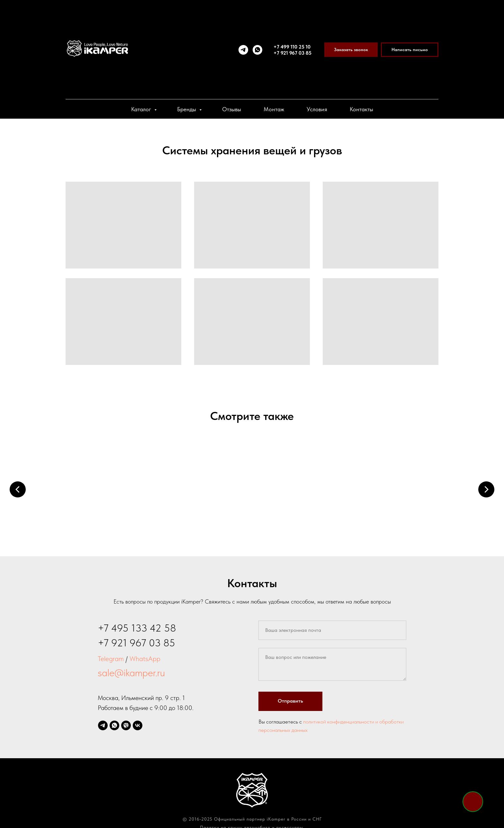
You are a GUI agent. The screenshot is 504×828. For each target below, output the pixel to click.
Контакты (361, 109)
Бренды (187, 109)
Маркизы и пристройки (204, 520)
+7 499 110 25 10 (292, 47)
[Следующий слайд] (486, 489)
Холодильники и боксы (397, 520)
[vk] (138, 719)
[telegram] (243, 50)
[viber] (126, 719)
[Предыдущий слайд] (18, 489)
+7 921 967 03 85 (292, 53)
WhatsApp (145, 652)
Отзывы (232, 109)
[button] (351, 50)
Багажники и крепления (300, 520)
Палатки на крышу (107, 520)
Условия (317, 109)
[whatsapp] (257, 50)
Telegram (111, 652)
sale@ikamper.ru (131, 666)
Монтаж (274, 109)
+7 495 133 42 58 (137, 622)
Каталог (142, 109)
